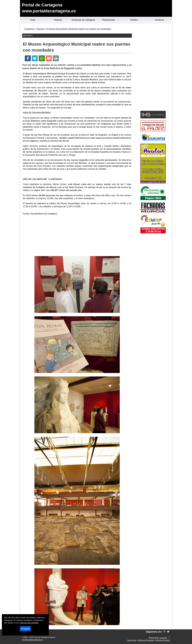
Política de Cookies (163, 640)
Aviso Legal (131, 640)
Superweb (163, 638)
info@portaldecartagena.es (32, 640)
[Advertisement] (77, 236)
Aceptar (25, 629)
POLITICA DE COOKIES (29, 623)
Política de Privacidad (146, 640)
